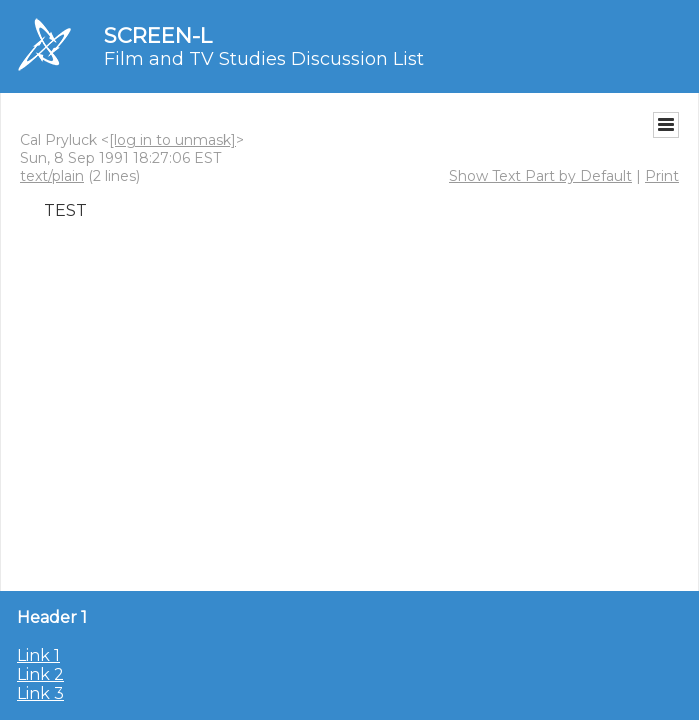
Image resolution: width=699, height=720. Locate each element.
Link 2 (40, 674)
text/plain (52, 176)
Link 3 (40, 693)
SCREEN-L (158, 35)
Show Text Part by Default (540, 176)
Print (662, 176)
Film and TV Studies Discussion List (264, 59)
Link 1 (38, 655)
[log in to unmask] (172, 140)
